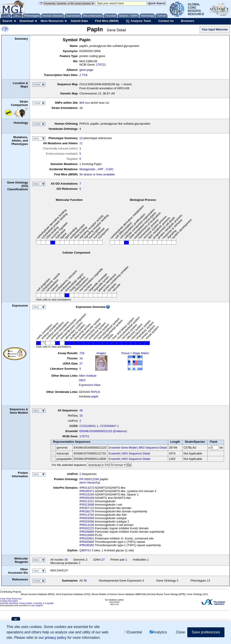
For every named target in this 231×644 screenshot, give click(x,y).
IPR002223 (87, 528)
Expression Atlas (90, 385)
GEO (82, 380)
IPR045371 (87, 491)
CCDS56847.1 (109, 426)
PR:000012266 (89, 479)
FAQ (20, 15)
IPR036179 (87, 511)
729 (82, 353)
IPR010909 (87, 535)
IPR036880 (87, 532)
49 (81, 410)
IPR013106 (87, 525)
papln (95, 396)
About (5, 15)
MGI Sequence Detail (153, 448)
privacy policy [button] (56, 638)
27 (81, 363)
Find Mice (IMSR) (107, 21)
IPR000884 (87, 542)
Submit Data (79, 21)
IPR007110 (87, 508)
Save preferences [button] (206, 632)
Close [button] (180, 632)
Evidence (120, 431)
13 (81, 138)
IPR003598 (87, 521)
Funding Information (9, 601)
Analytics (158, 632)
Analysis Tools (138, 21)
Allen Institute (88, 376)
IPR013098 (87, 505)
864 (82, 103)
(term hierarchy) (90, 482)
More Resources (52, 21)
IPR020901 (87, 538)
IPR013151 (87, 501)
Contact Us (166, 21)
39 (85, 581)
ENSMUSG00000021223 (96, 431)
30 (66, 560)
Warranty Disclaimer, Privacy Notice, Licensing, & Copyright (27, 603)
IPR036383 (87, 545)
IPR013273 (87, 488)
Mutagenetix (87, 169)
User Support (37, 605)
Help (13, 15)
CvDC (110, 169)
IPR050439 (87, 498)
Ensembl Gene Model (122, 448)
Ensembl (114, 453)
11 (81, 143)
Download (26, 21)
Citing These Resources (11, 599)
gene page (86, 70)
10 (81, 416)
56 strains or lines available (97, 174)
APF (100, 169)
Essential (133, 632)
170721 (101, 65)
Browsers (188, 21)
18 (81, 358)
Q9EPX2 (85, 550)
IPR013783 (87, 515)
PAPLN (95, 392)
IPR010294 (87, 494)
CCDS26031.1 (89, 426)
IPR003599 (87, 518)
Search (7, 21)
